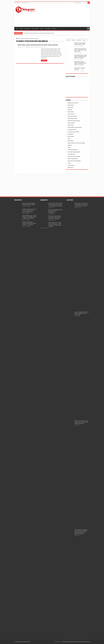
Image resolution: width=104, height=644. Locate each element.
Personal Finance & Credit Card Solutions (76, 143)
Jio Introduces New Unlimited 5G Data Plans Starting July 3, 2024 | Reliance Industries (56, 205)
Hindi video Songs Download (74, 121)
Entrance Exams (71, 114)
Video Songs (27, 29)
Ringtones (54, 29)
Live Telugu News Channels (73, 132)
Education (70, 110)
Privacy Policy (18, 3)
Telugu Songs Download (73, 159)
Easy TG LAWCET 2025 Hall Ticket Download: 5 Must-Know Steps (82, 313)
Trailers (42, 29)
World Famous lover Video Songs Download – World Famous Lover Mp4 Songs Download (55, 224)
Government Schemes (72, 116)
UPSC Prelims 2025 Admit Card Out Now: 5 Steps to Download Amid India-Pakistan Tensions (81, 532)
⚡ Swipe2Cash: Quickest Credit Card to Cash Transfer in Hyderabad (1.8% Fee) (38, 33)
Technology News (71, 154)
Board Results (71, 105)
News (69, 139)
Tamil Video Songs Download (74, 152)
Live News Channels (72, 130)
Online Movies (48, 29)
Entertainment (71, 112)
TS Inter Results (71, 165)
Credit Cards (70, 107)
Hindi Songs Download (72, 118)
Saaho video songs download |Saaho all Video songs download (38, 45)
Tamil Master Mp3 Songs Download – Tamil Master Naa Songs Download (55, 217)
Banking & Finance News (73, 103)
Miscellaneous (71, 134)
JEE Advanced (71, 125)
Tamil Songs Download (72, 150)
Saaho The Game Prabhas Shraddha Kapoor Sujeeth (29, 204)
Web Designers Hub (86, 642)
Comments (79, 40)
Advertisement (25, 3)
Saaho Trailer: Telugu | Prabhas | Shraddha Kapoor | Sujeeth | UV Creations (80, 63)
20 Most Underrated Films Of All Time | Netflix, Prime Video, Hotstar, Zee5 (81, 50)
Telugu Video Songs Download (33, 47)
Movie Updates (35, 29)
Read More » (44, 60)
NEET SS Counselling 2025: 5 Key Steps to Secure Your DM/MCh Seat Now (81, 422)
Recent (68, 40)
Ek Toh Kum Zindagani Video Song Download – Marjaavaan (55, 211)
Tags (84, 40)
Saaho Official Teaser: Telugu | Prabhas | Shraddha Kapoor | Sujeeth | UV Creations (81, 56)
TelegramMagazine (71, 642)
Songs (21, 29)
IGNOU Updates (71, 123)
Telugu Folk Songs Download (74, 156)
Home (17, 28)
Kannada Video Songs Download (75, 127)
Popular (73, 40)
